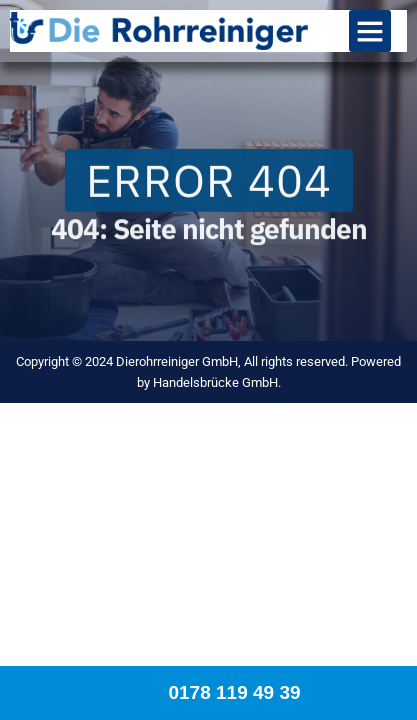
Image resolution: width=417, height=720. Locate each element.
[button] (370, 31)
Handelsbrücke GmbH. (217, 382)
